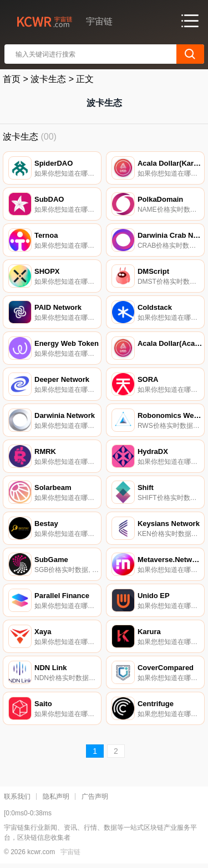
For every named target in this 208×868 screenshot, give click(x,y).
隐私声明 (56, 796)
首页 (12, 79)
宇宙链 (70, 852)
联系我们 (17, 796)
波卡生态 (48, 79)
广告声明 (95, 796)
